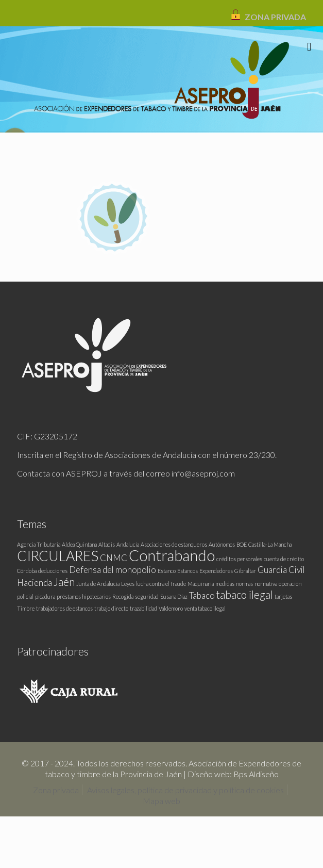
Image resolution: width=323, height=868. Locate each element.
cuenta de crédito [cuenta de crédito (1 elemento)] (284, 559)
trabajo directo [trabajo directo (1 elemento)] (111, 608)
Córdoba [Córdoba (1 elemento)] (27, 571)
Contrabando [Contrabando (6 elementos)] (172, 555)
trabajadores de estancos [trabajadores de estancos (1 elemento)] (64, 608)
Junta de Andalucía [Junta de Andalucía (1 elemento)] (98, 584)
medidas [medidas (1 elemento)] (225, 584)
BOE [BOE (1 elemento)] (242, 544)
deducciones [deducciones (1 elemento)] (53, 571)
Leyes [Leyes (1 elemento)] (128, 584)
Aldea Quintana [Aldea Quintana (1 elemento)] (79, 544)
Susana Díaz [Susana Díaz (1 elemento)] (174, 596)
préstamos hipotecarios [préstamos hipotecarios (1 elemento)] (84, 596)
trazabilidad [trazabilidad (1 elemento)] (143, 608)
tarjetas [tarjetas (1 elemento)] (283, 596)
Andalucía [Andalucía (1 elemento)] (128, 544)
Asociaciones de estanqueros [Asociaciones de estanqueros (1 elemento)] (174, 544)
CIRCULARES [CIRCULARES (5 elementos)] (58, 556)
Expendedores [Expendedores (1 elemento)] (216, 571)
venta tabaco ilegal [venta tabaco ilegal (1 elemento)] (205, 608)
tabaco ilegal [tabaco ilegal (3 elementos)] (245, 594)
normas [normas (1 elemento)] (244, 584)
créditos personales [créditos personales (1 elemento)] (239, 559)
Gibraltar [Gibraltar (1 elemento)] (245, 571)
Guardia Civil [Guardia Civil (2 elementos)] (281, 570)
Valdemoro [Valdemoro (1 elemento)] (171, 608)
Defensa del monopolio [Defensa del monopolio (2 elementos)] (113, 570)
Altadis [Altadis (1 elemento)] (107, 544)
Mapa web (161, 801)
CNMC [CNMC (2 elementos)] (114, 558)
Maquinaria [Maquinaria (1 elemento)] (201, 584)
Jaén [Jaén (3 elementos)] (64, 582)
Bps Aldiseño (256, 774)
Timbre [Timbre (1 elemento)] (26, 608)
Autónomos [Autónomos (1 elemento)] (222, 544)
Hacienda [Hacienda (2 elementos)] (35, 583)
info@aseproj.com (203, 473)
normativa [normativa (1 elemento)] (266, 584)
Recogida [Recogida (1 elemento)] (123, 596)
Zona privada (56, 790)
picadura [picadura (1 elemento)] (45, 596)
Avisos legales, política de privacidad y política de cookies (185, 790)
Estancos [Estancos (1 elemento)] (188, 571)
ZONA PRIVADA (275, 17)
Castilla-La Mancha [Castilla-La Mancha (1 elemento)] (270, 544)
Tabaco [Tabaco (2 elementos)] (202, 595)
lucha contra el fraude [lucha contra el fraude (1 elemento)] (161, 584)
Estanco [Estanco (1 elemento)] (167, 571)
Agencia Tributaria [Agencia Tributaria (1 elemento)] (39, 544)
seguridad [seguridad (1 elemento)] (147, 596)
